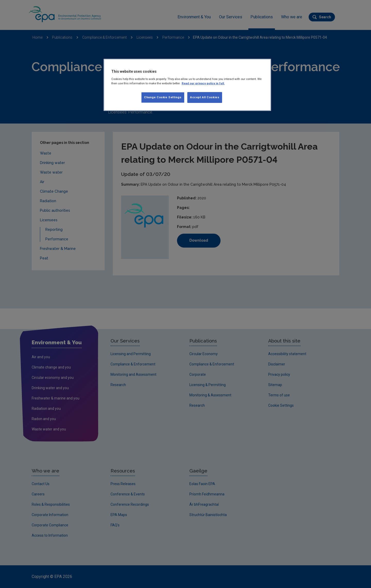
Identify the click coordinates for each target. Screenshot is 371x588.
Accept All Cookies (205, 97)
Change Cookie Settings (163, 97)
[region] (187, 85)
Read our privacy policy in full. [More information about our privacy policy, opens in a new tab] (203, 83)
